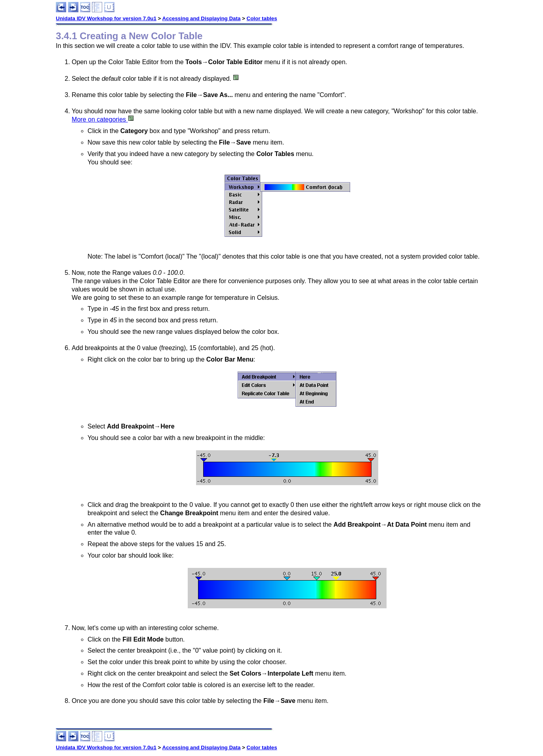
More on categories (103, 119)
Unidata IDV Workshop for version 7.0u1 (106, 18)
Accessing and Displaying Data (202, 18)
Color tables (262, 18)
